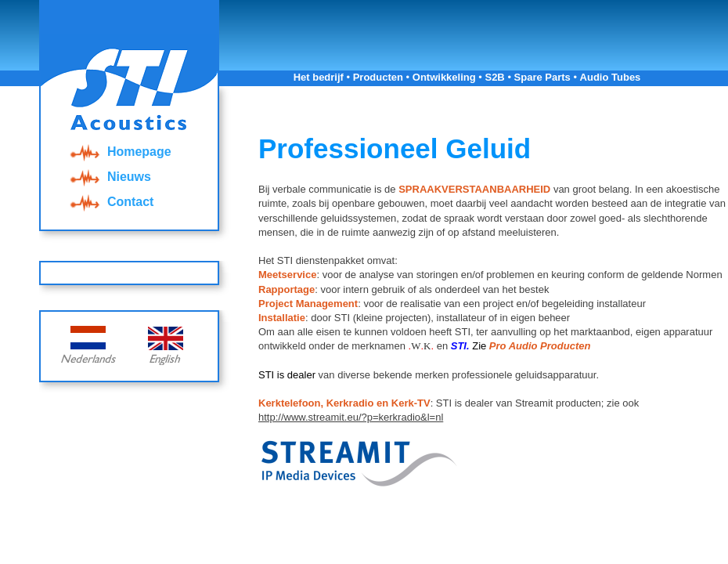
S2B (494, 77)
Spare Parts (542, 77)
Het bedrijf (319, 77)
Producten (378, 77)
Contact (110, 202)
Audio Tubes (611, 77)
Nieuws (109, 177)
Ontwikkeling (444, 77)
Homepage (119, 152)
